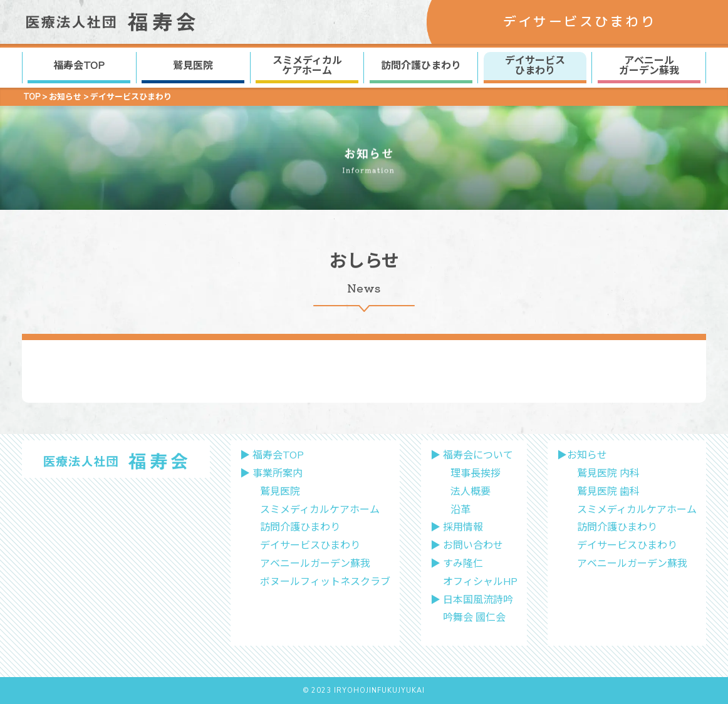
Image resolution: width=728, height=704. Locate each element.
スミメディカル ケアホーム (307, 66)
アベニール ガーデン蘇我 (649, 66)
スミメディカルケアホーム (320, 510)
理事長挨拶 (476, 474)
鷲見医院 (193, 66)
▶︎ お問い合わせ (467, 546)
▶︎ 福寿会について (472, 455)
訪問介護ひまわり (421, 66)
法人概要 (471, 492)
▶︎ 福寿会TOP (272, 455)
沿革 (460, 510)
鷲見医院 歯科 (608, 492)
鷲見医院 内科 (608, 474)
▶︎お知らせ (582, 455)
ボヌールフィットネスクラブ (325, 582)
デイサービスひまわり (310, 546)
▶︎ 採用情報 (457, 527)
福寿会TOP (79, 66)
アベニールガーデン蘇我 (315, 564)
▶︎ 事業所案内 (271, 474)
